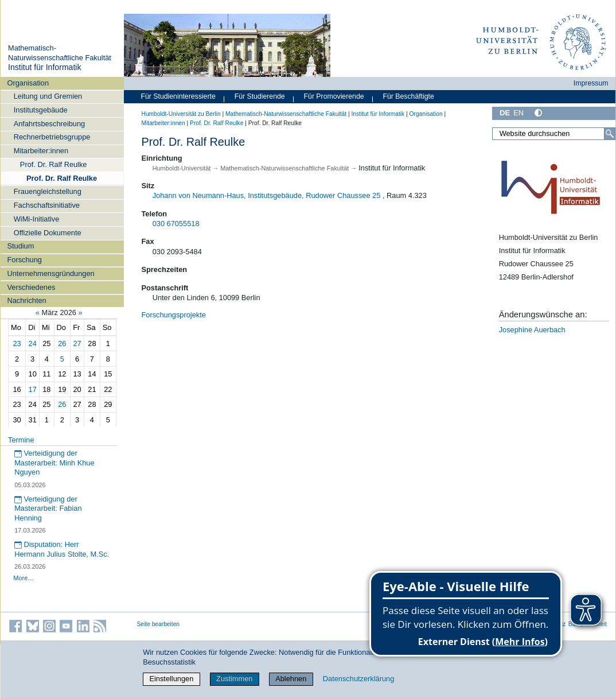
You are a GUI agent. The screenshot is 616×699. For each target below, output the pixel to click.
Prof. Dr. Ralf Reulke (54, 164)
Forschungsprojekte (174, 315)
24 (33, 343)
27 (77, 343)
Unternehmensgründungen (50, 273)
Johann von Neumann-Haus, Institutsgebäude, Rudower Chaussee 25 (267, 195)
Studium (20, 246)
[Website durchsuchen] (553, 134)
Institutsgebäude (41, 110)
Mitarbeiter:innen (41, 151)
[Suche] (610, 134)
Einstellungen (171, 679)
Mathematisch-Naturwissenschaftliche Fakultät (60, 53)
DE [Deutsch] (505, 113)
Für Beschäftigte (408, 96)
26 (62, 343)
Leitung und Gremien (48, 96)
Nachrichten (26, 300)
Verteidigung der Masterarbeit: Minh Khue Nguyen (54, 463)
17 (33, 389)
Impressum (591, 83)
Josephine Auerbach (532, 330)
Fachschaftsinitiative (47, 205)
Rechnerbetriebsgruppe (52, 137)
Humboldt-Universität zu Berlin (181, 114)
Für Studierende (260, 96)
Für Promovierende (334, 96)
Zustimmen (234, 679)
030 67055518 (176, 224)
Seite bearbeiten (159, 624)
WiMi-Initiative (37, 219)
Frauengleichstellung (48, 191)
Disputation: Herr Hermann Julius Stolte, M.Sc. (62, 549)
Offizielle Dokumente (48, 233)
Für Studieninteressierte (178, 96)
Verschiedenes (31, 287)
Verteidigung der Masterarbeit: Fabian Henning (48, 508)
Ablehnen (291, 679)
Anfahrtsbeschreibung (50, 124)
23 (17, 343)
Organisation (28, 83)
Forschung (24, 260)
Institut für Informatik (45, 67)
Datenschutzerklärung (358, 679)
